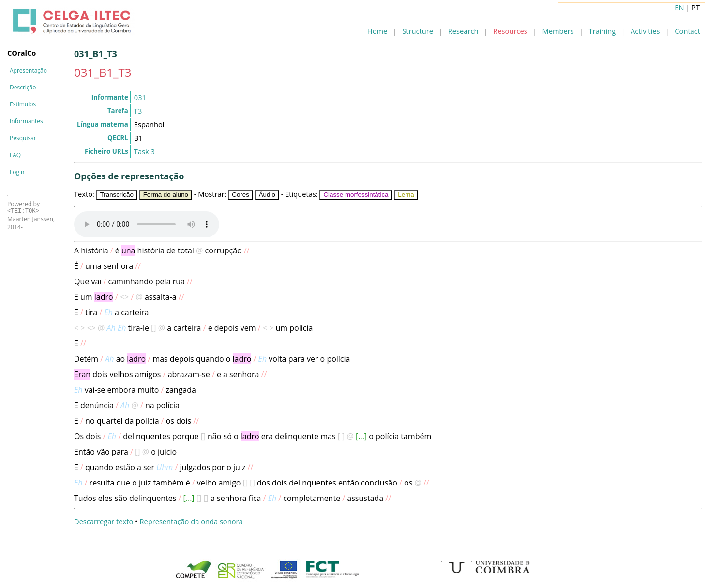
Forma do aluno (166, 195)
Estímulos (23, 104)
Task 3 (144, 151)
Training (602, 31)
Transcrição (117, 195)
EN (679, 7)
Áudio (267, 195)
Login (17, 172)
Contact (687, 31)
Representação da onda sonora (191, 521)
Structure (418, 31)
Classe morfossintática (356, 195)
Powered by (23, 207)
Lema (406, 195)
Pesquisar (23, 138)
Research (463, 31)
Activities (645, 31)
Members (558, 31)
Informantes (26, 121)
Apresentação (28, 70)
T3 (138, 111)
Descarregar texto (104, 521)
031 (140, 97)
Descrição (23, 87)
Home (377, 31)
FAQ (15, 155)
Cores (241, 195)
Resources (510, 31)
